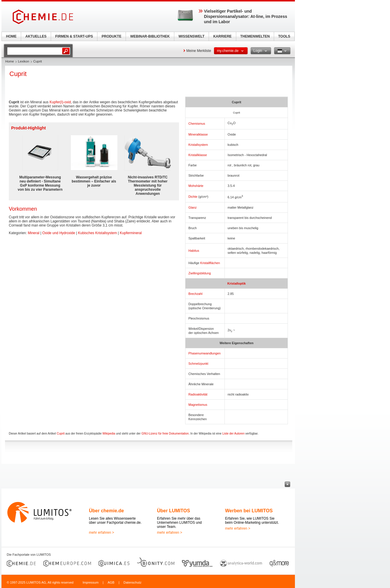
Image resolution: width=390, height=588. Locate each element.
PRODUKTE (111, 36)
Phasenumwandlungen (205, 353)
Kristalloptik (237, 283)
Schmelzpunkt (198, 364)
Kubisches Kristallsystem (98, 233)
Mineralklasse (198, 134)
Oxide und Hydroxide (59, 233)
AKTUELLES (36, 36)
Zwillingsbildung (200, 273)
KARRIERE (223, 36)
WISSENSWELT (191, 36)
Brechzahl (195, 294)
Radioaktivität (198, 394)
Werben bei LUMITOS (249, 511)
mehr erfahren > (102, 533)
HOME (11, 36)
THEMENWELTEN (255, 36)
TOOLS (284, 36)
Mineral (34, 233)
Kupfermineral (131, 233)
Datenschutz (132, 582)
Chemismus (197, 124)
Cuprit (61, 434)
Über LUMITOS (174, 511)
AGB (111, 582)
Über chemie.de (106, 511)
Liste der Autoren (234, 434)
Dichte (193, 197)
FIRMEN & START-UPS (74, 36)
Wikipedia (109, 434)
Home (10, 61)
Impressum (90, 582)
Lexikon (23, 61)
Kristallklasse (198, 155)
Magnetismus (198, 405)
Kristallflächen (210, 263)
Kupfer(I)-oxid (60, 102)
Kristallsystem (198, 145)
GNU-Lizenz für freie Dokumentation (165, 434)
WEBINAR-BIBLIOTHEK (150, 36)
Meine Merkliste (199, 51)
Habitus (194, 251)
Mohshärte (196, 186)
